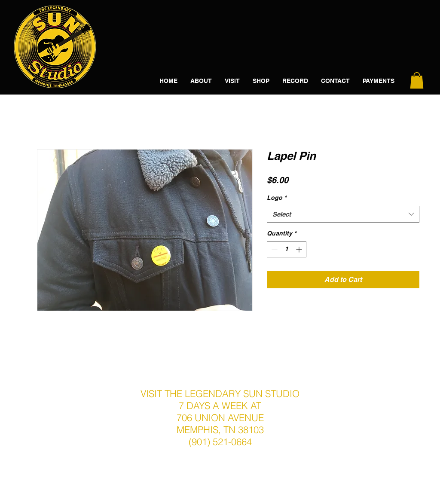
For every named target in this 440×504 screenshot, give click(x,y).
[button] (417, 80)
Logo (277, 198)
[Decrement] (273, 249)
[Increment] (300, 249)
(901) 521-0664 (220, 442)
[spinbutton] (287, 249)
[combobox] (343, 214)
